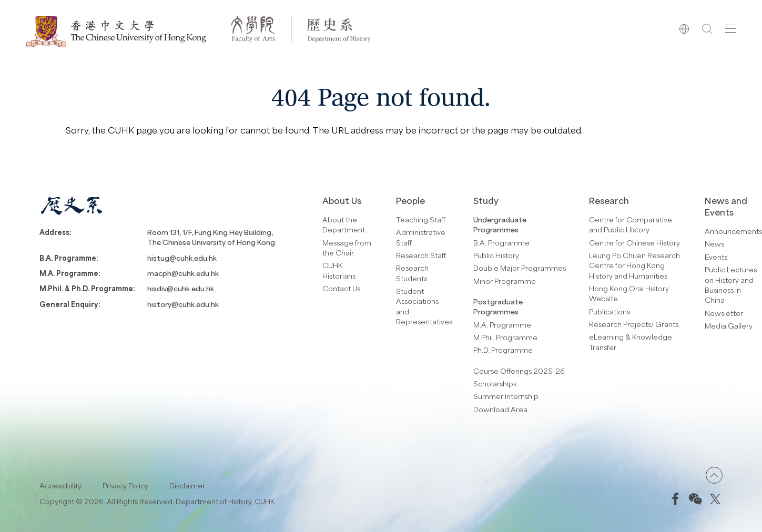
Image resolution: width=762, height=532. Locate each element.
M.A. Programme (502, 325)
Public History (496, 255)
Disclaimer (187, 485)
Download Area (500, 409)
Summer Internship (506, 396)
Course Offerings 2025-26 (519, 371)
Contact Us (341, 288)
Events (716, 257)
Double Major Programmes (520, 268)
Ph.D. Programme (503, 350)
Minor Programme (505, 281)
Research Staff (421, 255)
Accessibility (60, 485)
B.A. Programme (501, 243)
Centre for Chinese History (634, 243)
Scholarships (495, 383)
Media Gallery (729, 326)
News (714, 244)
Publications (609, 311)
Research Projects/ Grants (634, 324)
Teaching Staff (421, 219)
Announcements (733, 231)
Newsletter (724, 313)
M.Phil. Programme (505, 337)
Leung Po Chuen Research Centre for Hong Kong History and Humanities (634, 265)
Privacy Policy (125, 485)
